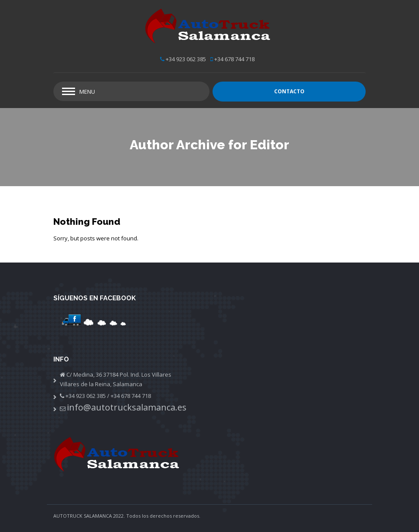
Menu (87, 92)
